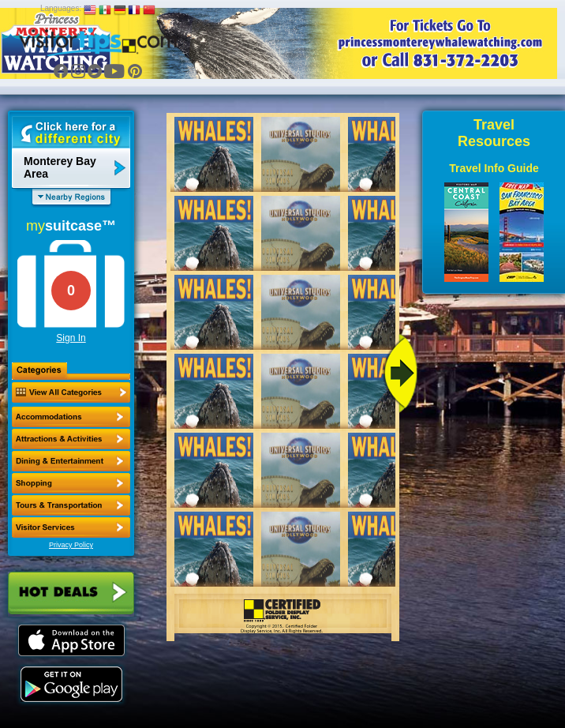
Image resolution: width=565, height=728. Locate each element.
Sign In (71, 338)
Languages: (61, 8)
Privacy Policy (71, 545)
